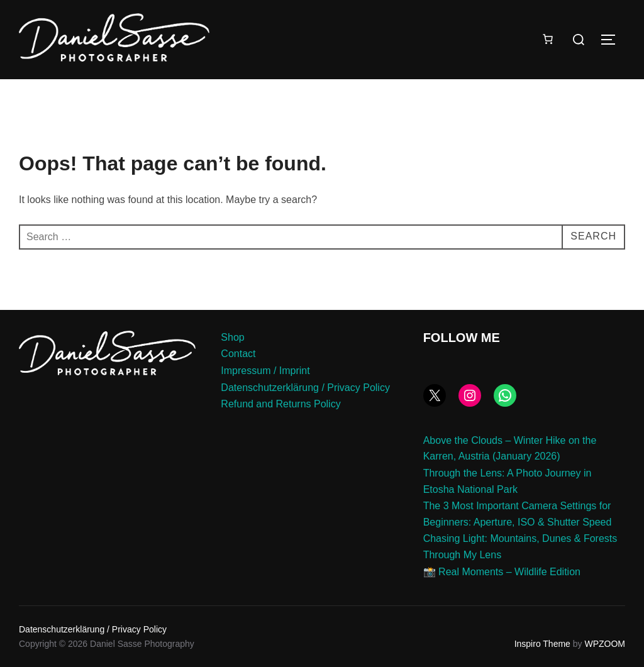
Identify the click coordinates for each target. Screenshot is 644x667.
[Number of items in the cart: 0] (548, 39)
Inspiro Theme (542, 644)
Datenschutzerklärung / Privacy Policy (305, 388)
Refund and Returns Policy (280, 404)
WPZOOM (605, 644)
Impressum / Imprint (265, 371)
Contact (238, 354)
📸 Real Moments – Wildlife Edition (502, 572)
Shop (232, 337)
